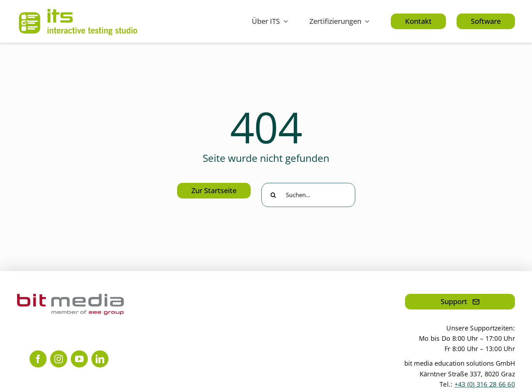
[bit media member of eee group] (70, 297)
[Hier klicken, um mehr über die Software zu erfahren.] (486, 21)
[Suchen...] (308, 195)
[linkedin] (100, 359)
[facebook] (38, 359)
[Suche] (273, 195)
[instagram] (59, 359)
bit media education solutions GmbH (460, 363)
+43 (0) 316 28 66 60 (485, 384)
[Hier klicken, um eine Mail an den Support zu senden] (460, 302)
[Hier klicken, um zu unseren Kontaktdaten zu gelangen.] (418, 21)
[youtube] (79, 359)
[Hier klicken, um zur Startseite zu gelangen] (214, 191)
